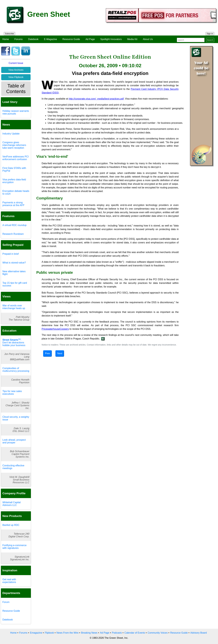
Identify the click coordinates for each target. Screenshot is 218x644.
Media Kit (132, 39)
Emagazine (36, 633)
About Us (148, 39)
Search (210, 40)
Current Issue (16, 63)
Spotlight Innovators (111, 39)
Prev (47, 353)
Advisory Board (199, 633)
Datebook (33, 39)
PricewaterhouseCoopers (55, 329)
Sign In (210, 34)
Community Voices (158, 633)
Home (6, 39)
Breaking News (89, 633)
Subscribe (9, 34)
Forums (18, 39)
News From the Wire (68, 633)
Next (60, 353)
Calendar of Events (135, 633)
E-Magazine (50, 39)
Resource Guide (71, 39)
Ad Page (90, 39)
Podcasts (117, 633)
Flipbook (49, 633)
